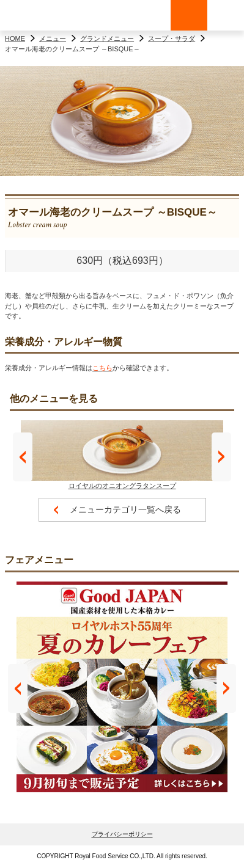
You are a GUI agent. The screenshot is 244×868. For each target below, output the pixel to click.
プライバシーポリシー (122, 834)
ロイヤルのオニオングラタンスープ (122, 455)
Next (221, 457)
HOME (15, 38)
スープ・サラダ (172, 38)
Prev (23, 457)
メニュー (53, 38)
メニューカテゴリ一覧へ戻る (125, 509)
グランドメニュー (107, 38)
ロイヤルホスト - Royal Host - (37, 15)
